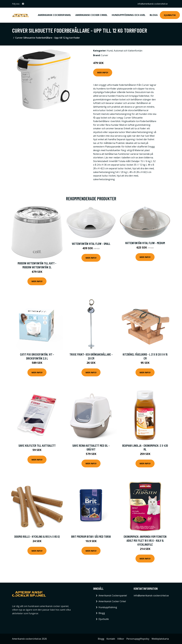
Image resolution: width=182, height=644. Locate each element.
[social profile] (23, 4)
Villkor (121, 639)
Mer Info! (103, 72)
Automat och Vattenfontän (128, 51)
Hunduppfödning (108, 607)
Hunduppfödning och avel (129, 15)
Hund (110, 51)
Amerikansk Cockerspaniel (54, 15)
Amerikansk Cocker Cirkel (91, 15)
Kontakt (111, 639)
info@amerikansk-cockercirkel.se (153, 4)
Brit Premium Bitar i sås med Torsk (91, 536)
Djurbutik (170, 15)
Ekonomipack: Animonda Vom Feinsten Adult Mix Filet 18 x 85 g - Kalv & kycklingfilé (145, 540)
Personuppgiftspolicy (138, 639)
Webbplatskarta (160, 639)
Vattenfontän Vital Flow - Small (91, 244)
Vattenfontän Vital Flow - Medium (145, 243)
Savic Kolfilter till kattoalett (37, 445)
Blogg (154, 15)
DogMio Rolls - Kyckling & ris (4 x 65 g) (37, 536)
